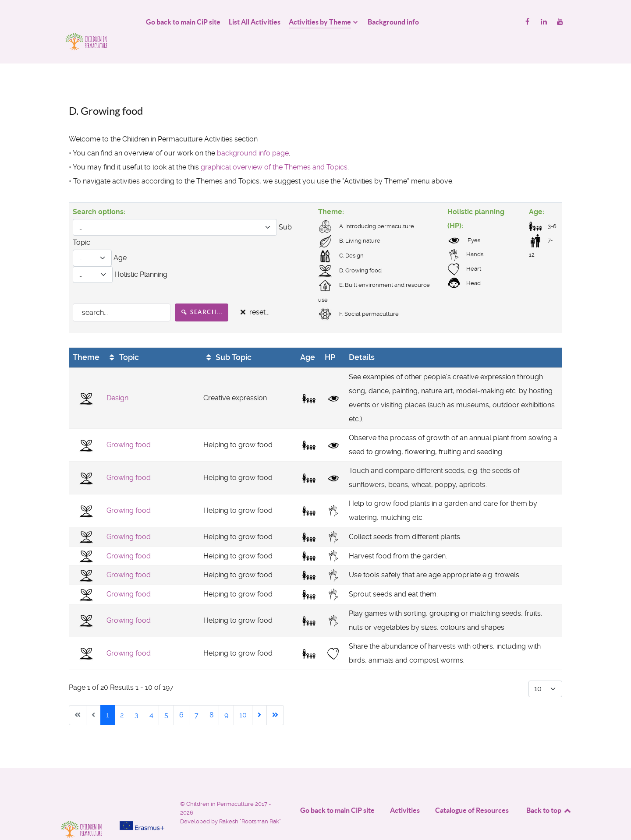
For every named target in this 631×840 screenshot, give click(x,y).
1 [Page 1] (108, 695)
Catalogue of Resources (472, 791)
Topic (123, 338)
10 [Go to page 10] (243, 695)
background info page (253, 133)
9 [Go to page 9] (226, 695)
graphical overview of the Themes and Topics (274, 147)
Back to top (549, 791)
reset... (254, 293)
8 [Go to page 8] (211, 695)
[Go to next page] (259, 695)
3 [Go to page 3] (136, 695)
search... (202, 292)
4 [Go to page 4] (151, 695)
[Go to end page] (275, 695)
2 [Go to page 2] (122, 695)
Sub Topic (228, 338)
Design (117, 379)
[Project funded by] (142, 787)
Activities (405, 791)
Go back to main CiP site (337, 791)
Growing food (129, 425)
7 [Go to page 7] (197, 695)
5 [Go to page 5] (166, 695)
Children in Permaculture (221, 784)
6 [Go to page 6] (181, 695)
